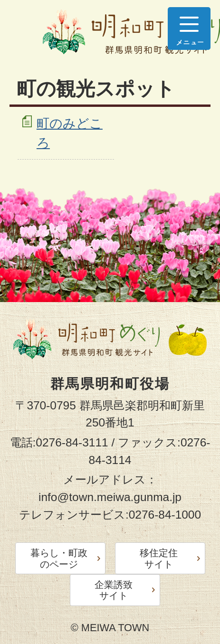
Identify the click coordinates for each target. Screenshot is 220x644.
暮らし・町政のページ (59, 558)
